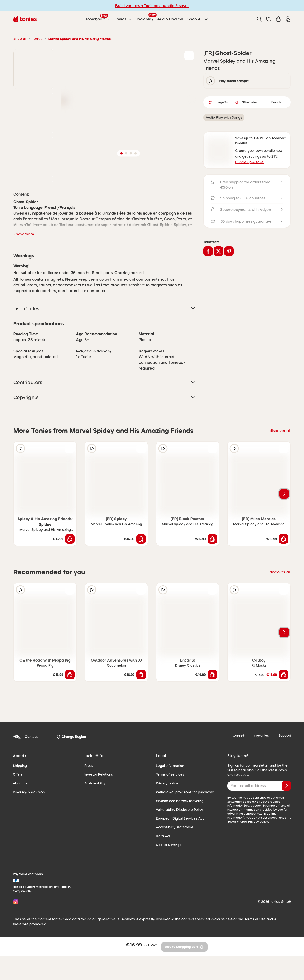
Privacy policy (167, 822)
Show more (24, 273)
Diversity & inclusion (29, 831)
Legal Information (170, 805)
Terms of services (170, 814)
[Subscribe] (286, 825)
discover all (280, 470)
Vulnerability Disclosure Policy (179, 849)
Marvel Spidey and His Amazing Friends (80, 39)
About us (20, 822)
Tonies (37, 39)
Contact (25, 776)
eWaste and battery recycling (180, 840)
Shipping (20, 805)
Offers (18, 814)
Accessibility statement (174, 866)
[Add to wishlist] (189, 56)
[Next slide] (284, 533)
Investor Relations (99, 814)
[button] (269, 19)
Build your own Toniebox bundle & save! (152, 6)
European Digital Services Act (180, 858)
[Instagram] (15, 941)
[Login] (288, 19)
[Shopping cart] (278, 19)
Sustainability (95, 822)
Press (89, 805)
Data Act (163, 875)
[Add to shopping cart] (70, 578)
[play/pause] (210, 81)
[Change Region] (71, 776)
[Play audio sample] (20, 488)
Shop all (20, 39)
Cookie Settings (169, 884)
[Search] (259, 19)
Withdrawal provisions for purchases (185, 831)
